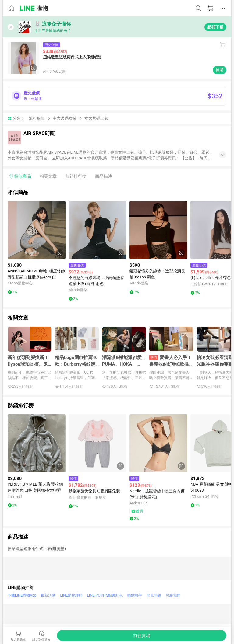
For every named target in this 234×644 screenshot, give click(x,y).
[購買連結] (142, 635)
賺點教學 (135, 595)
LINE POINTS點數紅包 (105, 595)
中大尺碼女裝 (65, 118)
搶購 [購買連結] (220, 70)
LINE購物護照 (71, 595)
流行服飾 (37, 118)
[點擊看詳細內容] (37, 230)
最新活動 (48, 595)
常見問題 (154, 595)
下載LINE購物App (22, 595)
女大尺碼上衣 (96, 118)
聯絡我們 (173, 595)
